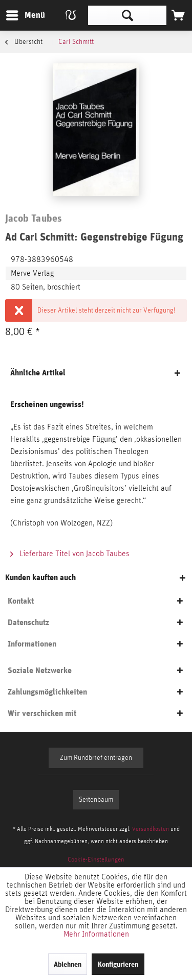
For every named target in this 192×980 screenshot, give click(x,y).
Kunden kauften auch (40, 577)
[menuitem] (25, 15)
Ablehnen (68, 964)
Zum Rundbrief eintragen (96, 758)
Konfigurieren (118, 964)
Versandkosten (151, 829)
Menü (18, 14)
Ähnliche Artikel (38, 373)
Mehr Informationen (96, 934)
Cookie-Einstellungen (96, 860)
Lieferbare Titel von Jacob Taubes (70, 554)
